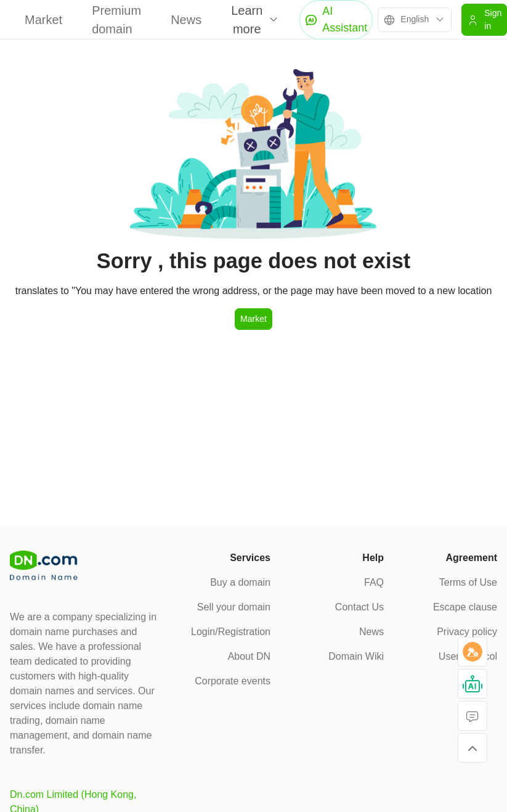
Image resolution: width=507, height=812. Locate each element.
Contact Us (359, 607)
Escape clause (465, 607)
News (186, 20)
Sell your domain (234, 607)
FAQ (374, 582)
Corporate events (233, 681)
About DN (249, 656)
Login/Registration (231, 632)
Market (43, 20)
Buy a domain (240, 582)
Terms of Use (468, 582)
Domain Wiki (356, 656)
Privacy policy (467, 632)
